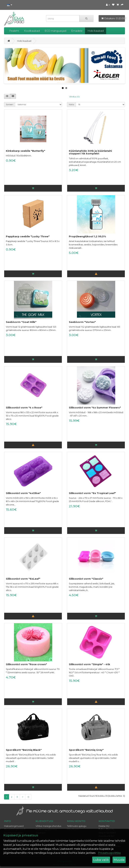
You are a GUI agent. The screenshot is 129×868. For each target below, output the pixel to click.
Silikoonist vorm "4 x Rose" (24, 408)
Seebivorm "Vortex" (82, 322)
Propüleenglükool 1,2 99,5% (87, 236)
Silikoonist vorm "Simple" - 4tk (90, 664)
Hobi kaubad (96, 31)
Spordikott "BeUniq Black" (24, 750)
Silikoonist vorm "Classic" (86, 579)
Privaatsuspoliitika (109, 853)
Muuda (119, 860)
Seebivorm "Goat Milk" (21, 322)
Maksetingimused (14, 826)
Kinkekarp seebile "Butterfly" (26, 151)
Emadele (77, 31)
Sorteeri (10, 104)
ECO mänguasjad (55, 31)
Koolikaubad (32, 31)
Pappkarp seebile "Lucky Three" (28, 236)
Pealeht (14, 31)
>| (28, 797)
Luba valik (101, 860)
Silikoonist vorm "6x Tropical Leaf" (92, 493)
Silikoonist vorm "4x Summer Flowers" (95, 408)
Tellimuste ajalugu (77, 826)
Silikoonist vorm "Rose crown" (26, 664)
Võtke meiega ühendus (48, 826)
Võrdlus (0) (74, 97)
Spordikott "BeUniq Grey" (86, 750)
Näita (71, 104)
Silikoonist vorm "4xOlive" (23, 493)
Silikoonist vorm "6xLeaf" (23, 579)
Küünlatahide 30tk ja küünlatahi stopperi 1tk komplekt (90, 152)
